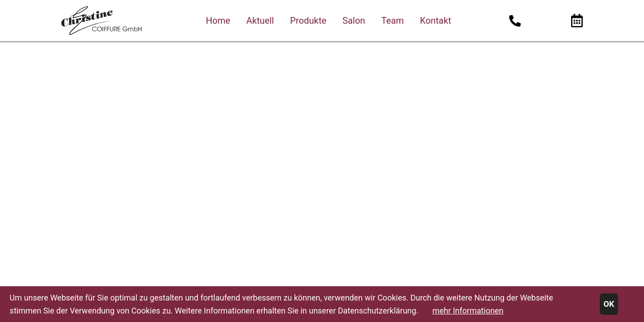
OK (609, 304)
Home (218, 21)
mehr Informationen (468, 311)
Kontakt (436, 21)
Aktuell (260, 21)
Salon (354, 21)
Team (392, 21)
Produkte (308, 21)
